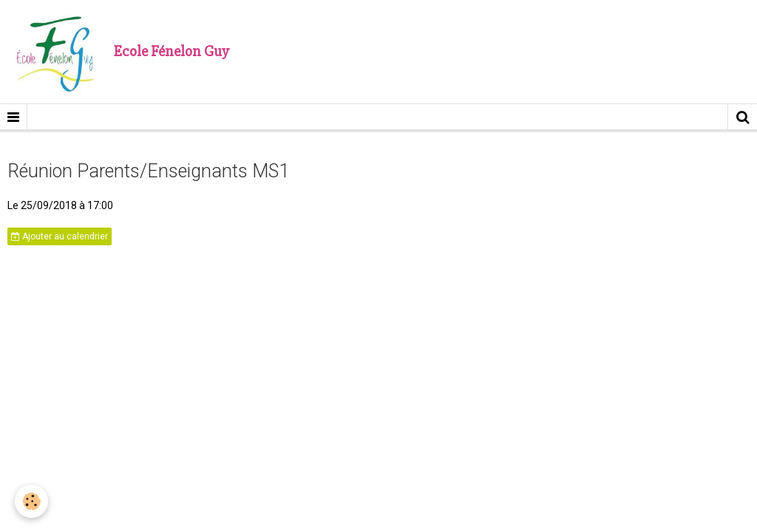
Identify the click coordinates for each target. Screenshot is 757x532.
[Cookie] (31, 501)
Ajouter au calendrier (60, 236)
